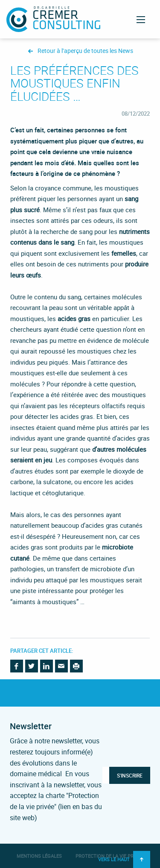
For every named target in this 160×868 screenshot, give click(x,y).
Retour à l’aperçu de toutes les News (85, 51)
